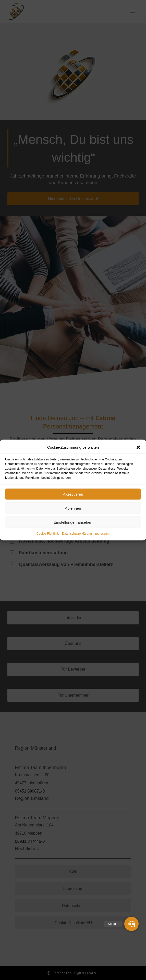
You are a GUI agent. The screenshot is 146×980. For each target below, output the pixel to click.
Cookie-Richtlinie (48, 534)
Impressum (102, 534)
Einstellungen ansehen (73, 522)
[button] (138, 447)
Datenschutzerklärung (77, 534)
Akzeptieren (73, 494)
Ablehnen (73, 508)
